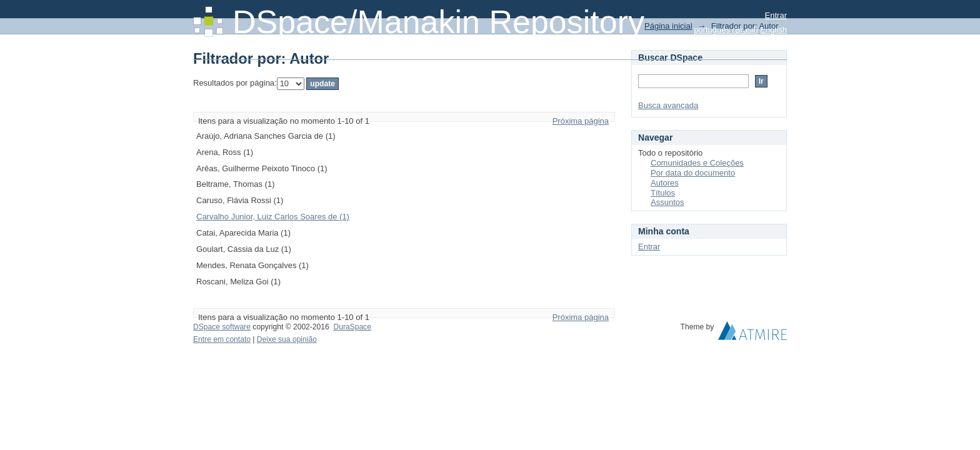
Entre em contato (222, 339)
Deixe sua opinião (287, 339)
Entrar (776, 15)
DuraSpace (352, 327)
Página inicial (668, 26)
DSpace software (222, 327)
